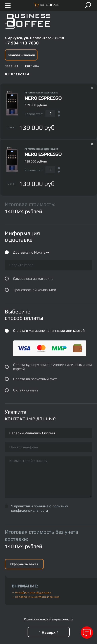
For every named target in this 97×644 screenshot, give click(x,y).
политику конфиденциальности (39, 508)
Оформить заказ (24, 564)
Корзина (32, 66)
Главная (12, 66)
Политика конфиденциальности (48, 619)
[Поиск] (88, 5)
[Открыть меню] (8, 6)
